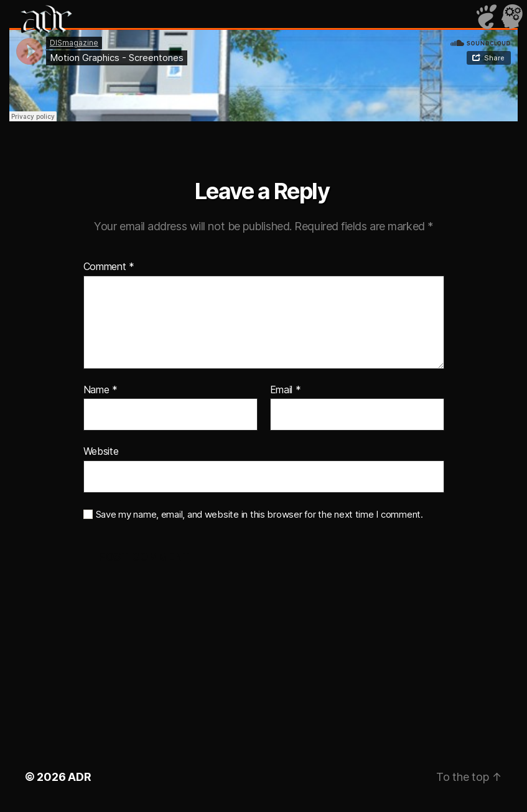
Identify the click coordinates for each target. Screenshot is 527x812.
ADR (79, 777)
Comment (109, 267)
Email (286, 390)
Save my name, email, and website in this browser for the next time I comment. (259, 515)
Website (101, 451)
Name (100, 390)
